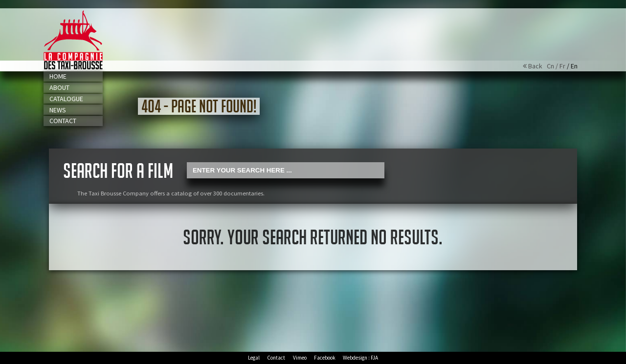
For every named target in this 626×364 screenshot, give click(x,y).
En (574, 66)
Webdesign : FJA (360, 358)
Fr (562, 66)
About (59, 87)
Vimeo (300, 358)
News (58, 110)
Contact (63, 121)
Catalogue (66, 99)
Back (535, 66)
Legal (254, 358)
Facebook (325, 358)
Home (58, 76)
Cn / (553, 66)
